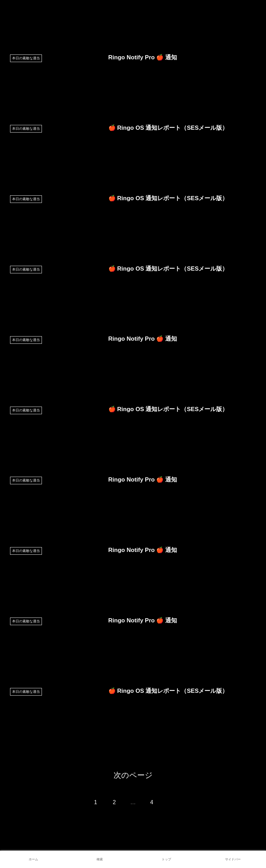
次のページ (133, 775)
